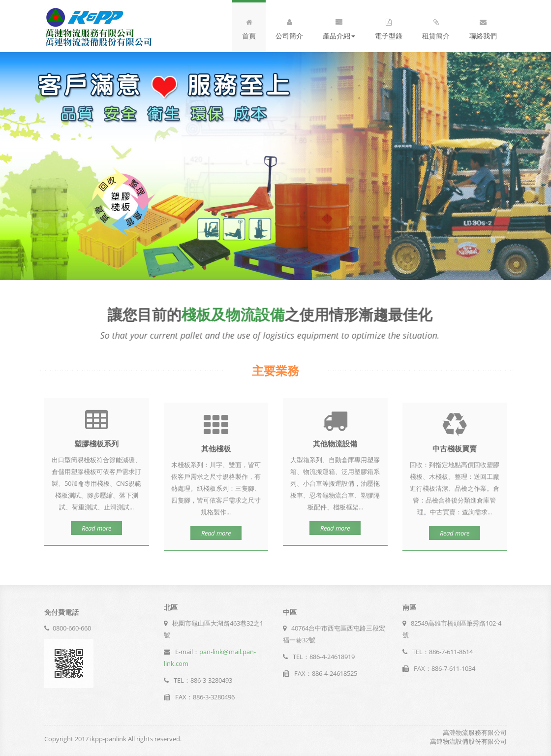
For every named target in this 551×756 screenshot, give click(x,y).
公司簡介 (289, 27)
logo (98, 26)
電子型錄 (389, 27)
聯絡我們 (483, 27)
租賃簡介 (436, 27)
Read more (96, 525)
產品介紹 (339, 27)
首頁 (249, 27)
